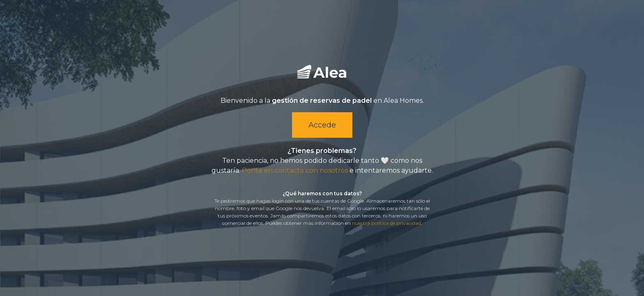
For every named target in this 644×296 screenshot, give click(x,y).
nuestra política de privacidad (386, 223)
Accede (322, 125)
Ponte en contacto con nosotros (295, 170)
